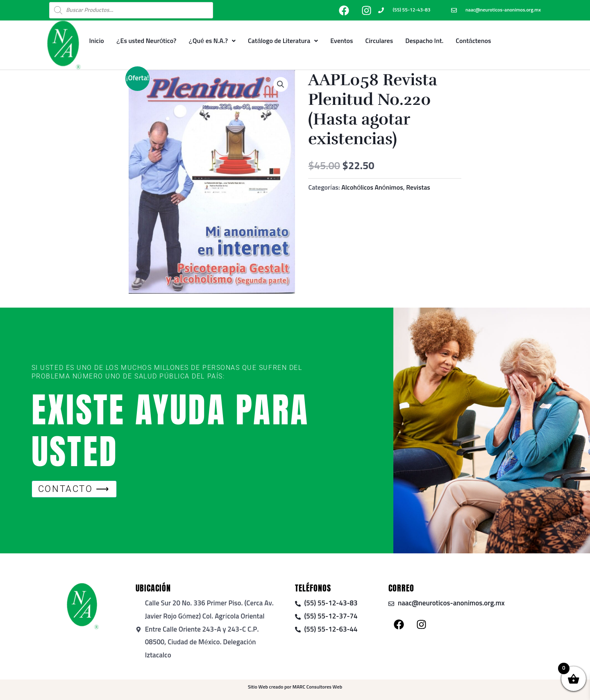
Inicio (96, 41)
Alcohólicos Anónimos (372, 188)
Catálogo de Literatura (283, 41)
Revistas (418, 188)
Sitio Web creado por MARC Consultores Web (295, 687)
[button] (281, 84)
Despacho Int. (424, 41)
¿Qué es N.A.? (212, 41)
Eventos (342, 41)
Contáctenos (473, 41)
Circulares (379, 41)
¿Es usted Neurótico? (146, 41)
